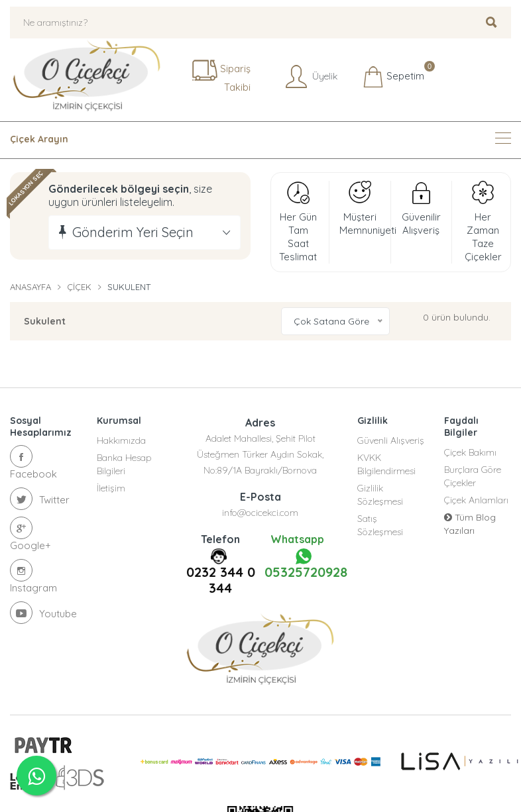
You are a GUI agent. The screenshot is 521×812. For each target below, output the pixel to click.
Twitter (40, 499)
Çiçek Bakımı (470, 452)
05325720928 (304, 564)
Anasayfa (30, 287)
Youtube (43, 613)
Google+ (30, 534)
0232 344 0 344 (221, 580)
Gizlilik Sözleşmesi (380, 495)
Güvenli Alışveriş (391, 440)
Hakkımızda (121, 440)
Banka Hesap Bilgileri (124, 464)
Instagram (33, 577)
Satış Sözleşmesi (380, 525)
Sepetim (393, 77)
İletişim (111, 488)
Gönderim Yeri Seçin (133, 232)
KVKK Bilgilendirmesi (386, 464)
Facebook (33, 463)
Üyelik (310, 77)
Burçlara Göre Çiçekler (473, 476)
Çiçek (79, 287)
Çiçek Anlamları (476, 500)
